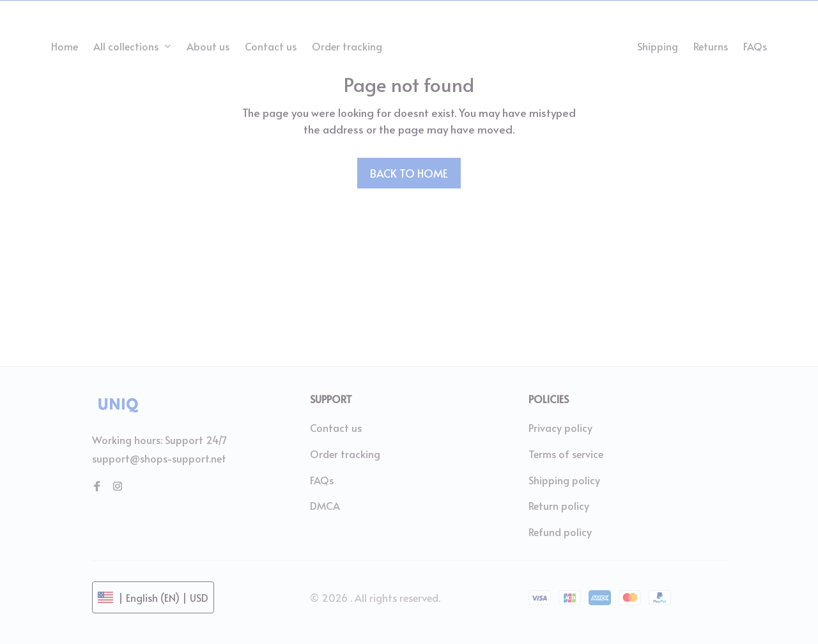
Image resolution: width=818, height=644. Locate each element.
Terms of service (566, 454)
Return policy (559, 505)
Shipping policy (564, 480)
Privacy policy (560, 427)
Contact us (336, 427)
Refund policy (560, 532)
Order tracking (345, 454)
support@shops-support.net (159, 458)
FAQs (322, 480)
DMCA (325, 505)
